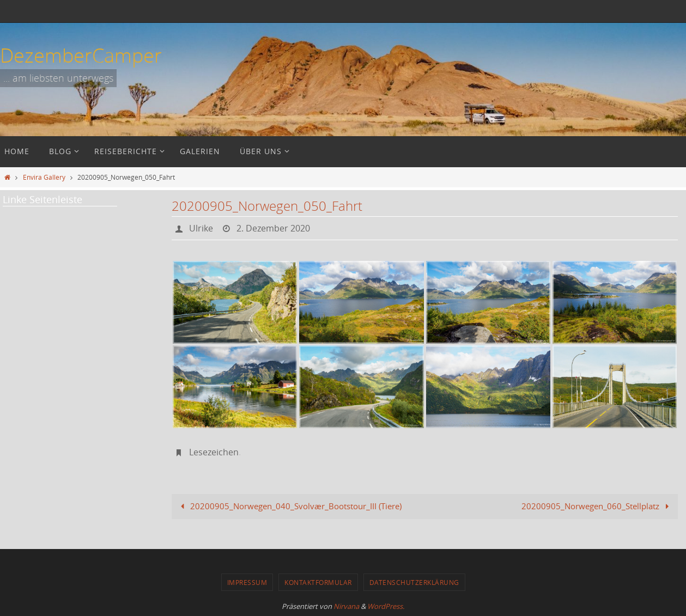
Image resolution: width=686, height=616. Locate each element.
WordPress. (386, 606)
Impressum (247, 582)
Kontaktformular (318, 582)
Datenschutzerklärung (414, 582)
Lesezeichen (214, 452)
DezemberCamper (81, 55)
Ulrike (201, 228)
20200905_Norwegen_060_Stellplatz (597, 506)
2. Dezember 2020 (273, 228)
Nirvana (346, 606)
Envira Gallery (44, 177)
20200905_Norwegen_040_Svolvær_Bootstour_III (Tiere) (289, 506)
